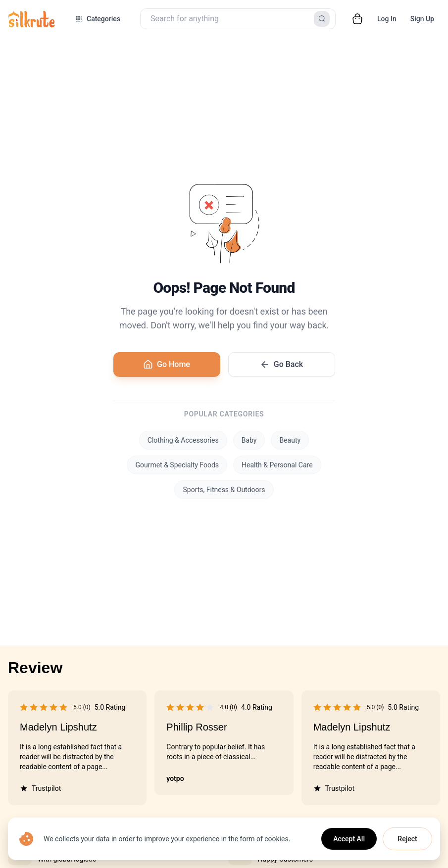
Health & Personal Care (277, 465)
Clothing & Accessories (183, 440)
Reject (407, 839)
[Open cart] (357, 19)
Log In (387, 19)
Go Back (281, 365)
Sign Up (422, 19)
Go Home (167, 365)
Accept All (349, 839)
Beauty (290, 440)
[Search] (322, 19)
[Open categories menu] (98, 19)
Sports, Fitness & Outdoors (224, 490)
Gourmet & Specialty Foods (177, 465)
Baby (249, 440)
